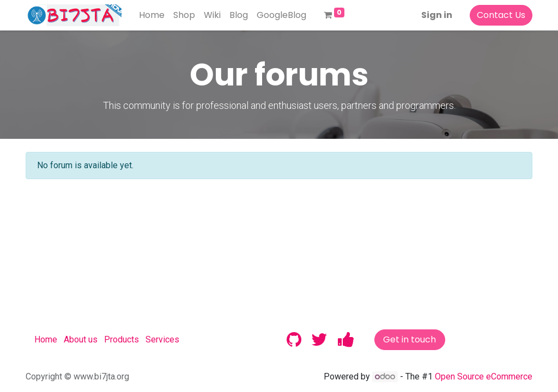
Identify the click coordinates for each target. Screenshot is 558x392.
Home (46, 339)
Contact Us (501, 15)
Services (162, 339)
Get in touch (410, 339)
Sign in (437, 15)
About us (81, 339)
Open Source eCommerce (484, 376)
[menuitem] (152, 15)
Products (122, 339)
